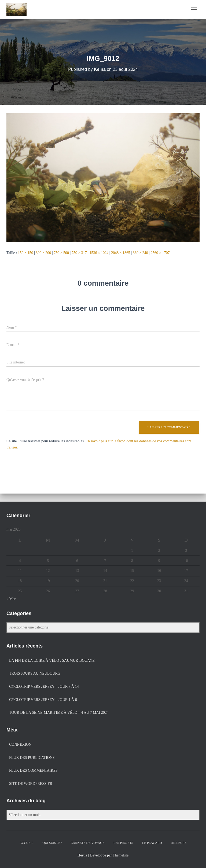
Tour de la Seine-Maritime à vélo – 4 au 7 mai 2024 (59, 713)
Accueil (27, 843)
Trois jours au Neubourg (35, 673)
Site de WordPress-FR (31, 784)
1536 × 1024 (99, 253)
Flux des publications (32, 758)
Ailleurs (179, 843)
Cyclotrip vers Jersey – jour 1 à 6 (43, 700)
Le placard (152, 843)
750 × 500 (61, 253)
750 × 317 (79, 253)
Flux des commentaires (33, 770)
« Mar (11, 599)
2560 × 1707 (160, 253)
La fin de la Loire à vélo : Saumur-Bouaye (52, 661)
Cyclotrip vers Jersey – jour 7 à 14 (44, 687)
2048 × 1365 (121, 253)
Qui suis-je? (52, 843)
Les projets (123, 843)
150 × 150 (26, 253)
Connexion (20, 744)
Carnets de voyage (88, 843)
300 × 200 (43, 253)
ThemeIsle (121, 855)
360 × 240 (140, 253)
